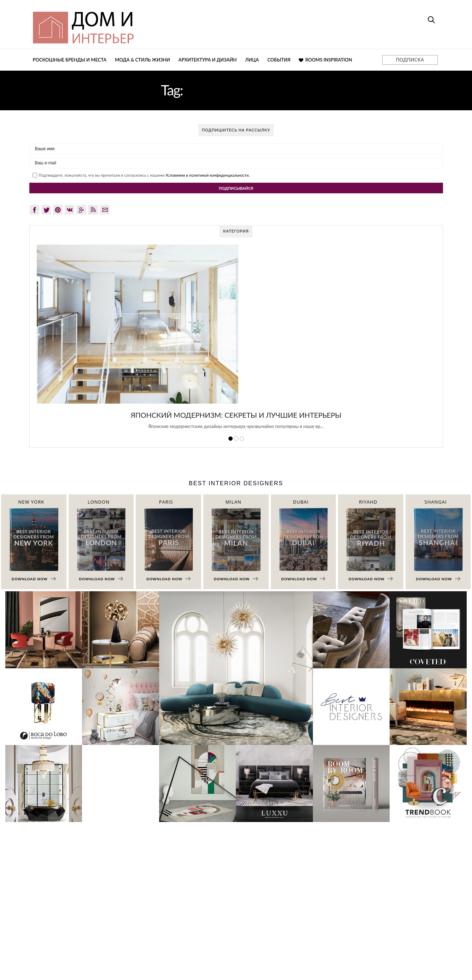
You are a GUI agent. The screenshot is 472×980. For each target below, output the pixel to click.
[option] (236, 341)
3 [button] (242, 439)
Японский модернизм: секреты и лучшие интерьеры (236, 415)
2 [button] (236, 439)
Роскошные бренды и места (70, 60)
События (279, 60)
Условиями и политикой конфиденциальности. (208, 175)
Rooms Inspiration (325, 60)
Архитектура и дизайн (208, 60)
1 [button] (231, 439)
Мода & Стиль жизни (142, 60)
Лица (252, 60)
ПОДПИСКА (410, 60)
